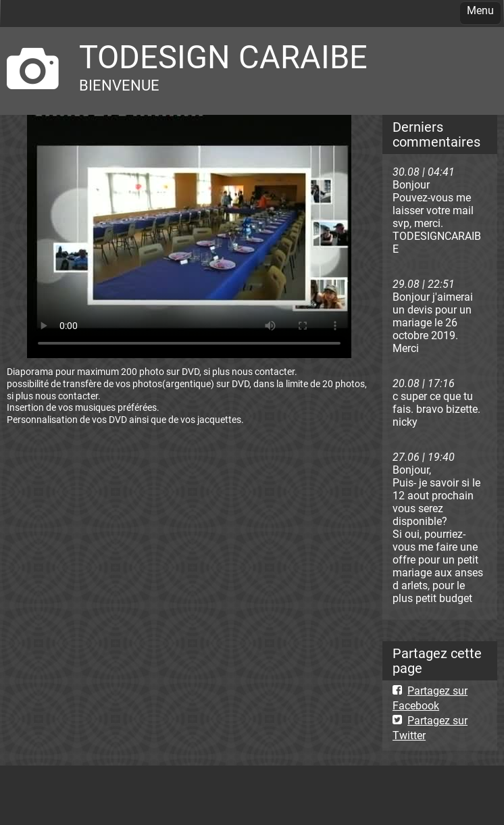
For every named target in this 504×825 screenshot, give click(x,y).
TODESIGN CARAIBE (223, 57)
